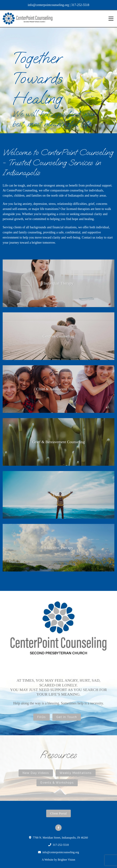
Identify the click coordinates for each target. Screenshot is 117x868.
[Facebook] (58, 828)
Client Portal (58, 813)
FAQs (42, 717)
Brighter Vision (66, 860)
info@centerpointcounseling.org (48, 5)
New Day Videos (36, 773)
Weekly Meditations (76, 773)
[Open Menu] (111, 19)
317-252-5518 (80, 5)
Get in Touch (67, 717)
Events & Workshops (57, 783)
